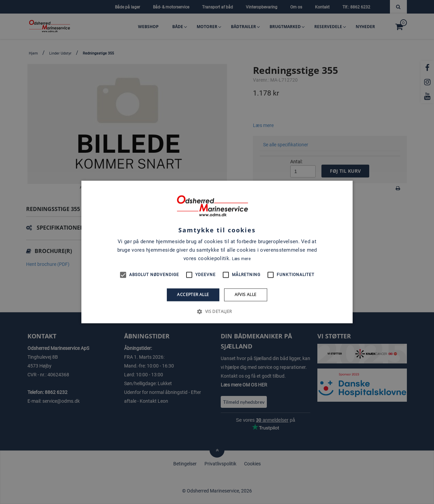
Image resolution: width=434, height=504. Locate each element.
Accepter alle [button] (193, 295)
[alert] (217, 252)
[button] (217, 312)
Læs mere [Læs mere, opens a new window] (241, 259)
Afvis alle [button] (246, 295)
